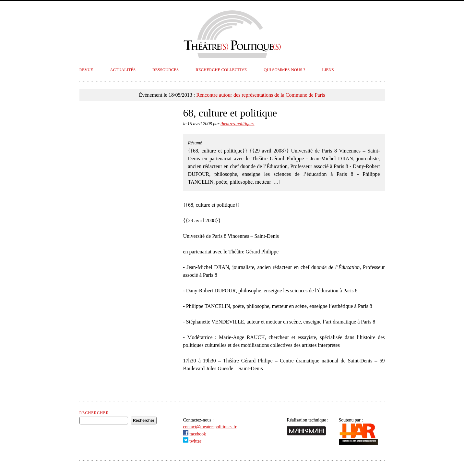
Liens (328, 70)
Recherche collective (221, 70)
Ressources (166, 70)
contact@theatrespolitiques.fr (210, 427)
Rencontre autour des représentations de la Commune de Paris (261, 95)
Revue (86, 70)
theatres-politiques (237, 124)
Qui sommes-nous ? (284, 70)
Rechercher (94, 413)
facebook (195, 434)
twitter (192, 441)
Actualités (123, 70)
